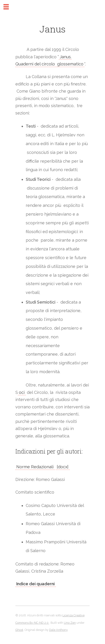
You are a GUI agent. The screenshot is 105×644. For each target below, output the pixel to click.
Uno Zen (70, 623)
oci (22, 392)
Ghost (19, 630)
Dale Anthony (58, 630)
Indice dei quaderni (35, 584)
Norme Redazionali (35, 467)
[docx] (63, 467)
